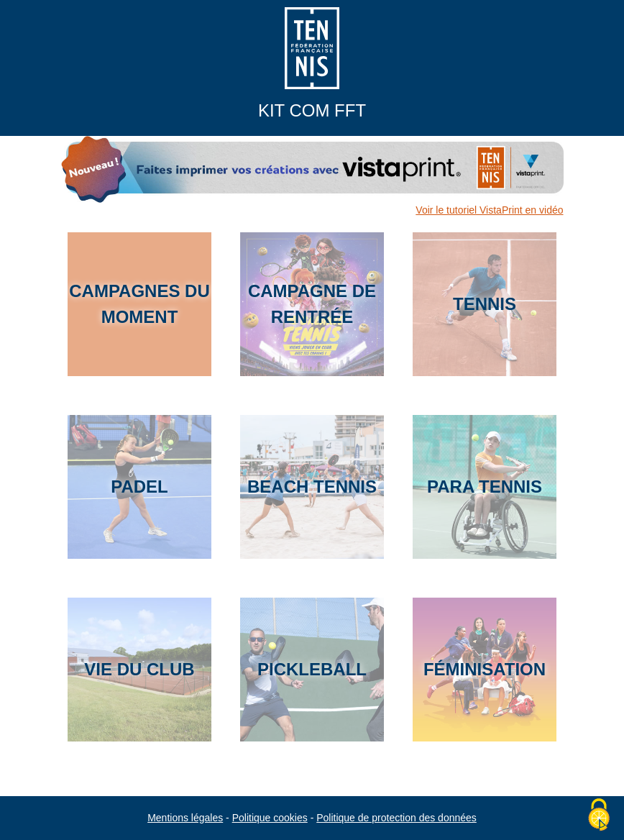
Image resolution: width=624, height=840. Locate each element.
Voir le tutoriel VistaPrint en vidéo (489, 210)
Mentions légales (185, 818)
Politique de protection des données (396, 818)
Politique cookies (270, 818)
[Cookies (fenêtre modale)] (599, 816)
